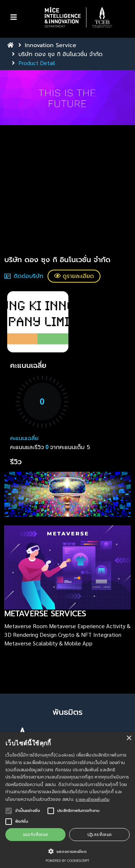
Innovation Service (51, 45)
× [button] (129, 738)
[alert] (67, 800)
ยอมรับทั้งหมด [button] (36, 834)
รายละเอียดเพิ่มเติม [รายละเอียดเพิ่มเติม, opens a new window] (93, 800)
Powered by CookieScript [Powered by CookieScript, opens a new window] (67, 861)
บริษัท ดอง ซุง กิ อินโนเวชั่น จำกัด (60, 54)
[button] (78, 17)
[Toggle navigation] (14, 17)
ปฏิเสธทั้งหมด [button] (100, 834)
